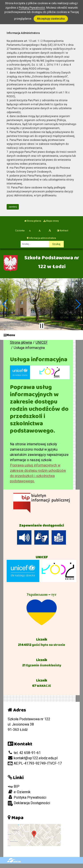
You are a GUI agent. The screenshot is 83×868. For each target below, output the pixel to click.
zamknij (13, 207)
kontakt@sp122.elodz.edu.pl (33, 758)
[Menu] (41, 335)
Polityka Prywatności (27, 797)
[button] (5, 304)
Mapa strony (51, 221)
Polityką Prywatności (32, 8)
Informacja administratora (41, 238)
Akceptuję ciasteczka (51, 19)
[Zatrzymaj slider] (42, 326)
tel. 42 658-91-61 (24, 753)
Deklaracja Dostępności (29, 803)
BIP (14, 786)
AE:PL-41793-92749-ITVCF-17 (35, 763)
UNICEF (42, 342)
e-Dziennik (19, 792)
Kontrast (63, 231)
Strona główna (33, 221)
